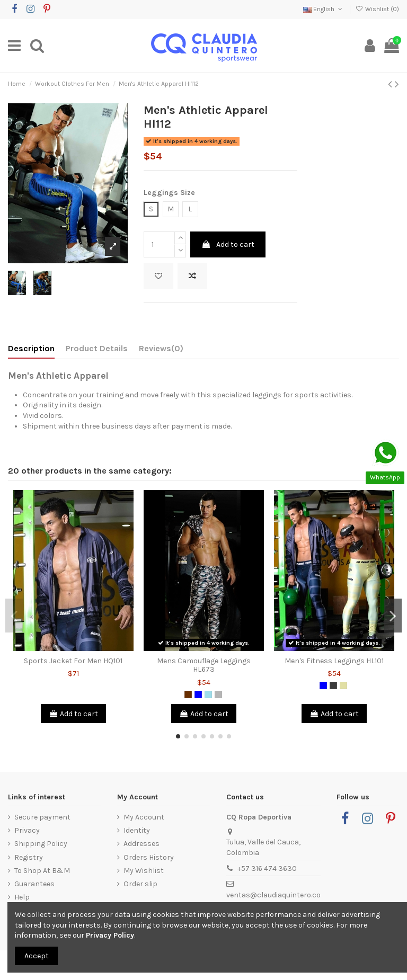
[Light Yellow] (343, 685)
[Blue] (198, 694)
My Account (144, 817)
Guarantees (34, 884)
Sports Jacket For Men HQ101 (73, 661)
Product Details (97, 348)
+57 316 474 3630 (267, 868)
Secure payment (42, 817)
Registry (29, 857)
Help (22, 897)
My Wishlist (144, 871)
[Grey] (218, 694)
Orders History (149, 857)
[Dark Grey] (333, 685)
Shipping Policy (41, 844)
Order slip (140, 884)
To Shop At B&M (42, 871)
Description (31, 348)
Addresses (141, 844)
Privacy (27, 830)
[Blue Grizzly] (208, 694)
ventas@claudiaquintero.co (273, 895)
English (324, 9)
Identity (137, 830)
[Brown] (188, 694)
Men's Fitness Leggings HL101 (334, 661)
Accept (37, 956)
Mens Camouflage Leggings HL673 (204, 665)
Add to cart (228, 244)
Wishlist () (377, 9)
